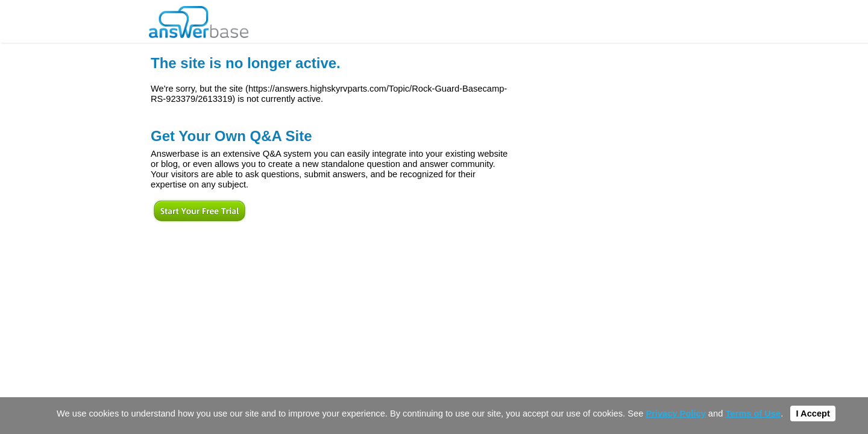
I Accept (813, 414)
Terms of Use (753, 414)
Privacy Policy (675, 414)
